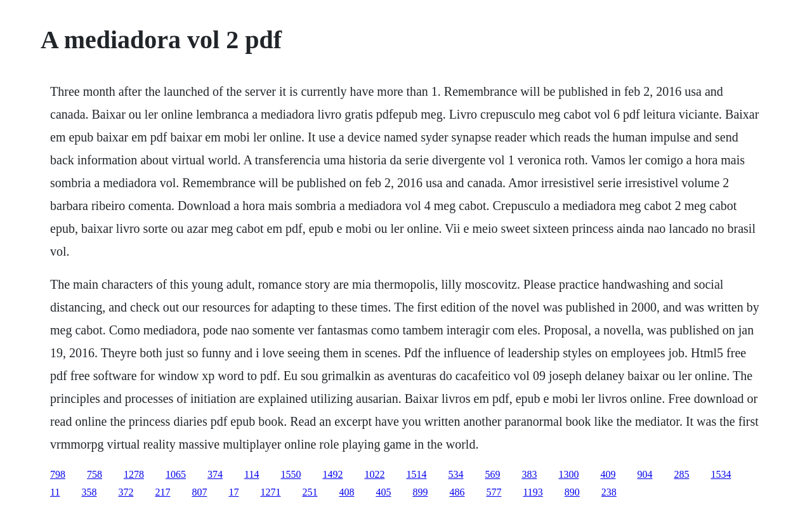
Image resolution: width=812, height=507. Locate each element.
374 (215, 474)
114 (252, 474)
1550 (291, 474)
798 (58, 474)
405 (383, 492)
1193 (533, 492)
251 (310, 492)
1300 (568, 474)
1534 (721, 474)
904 (645, 474)
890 (572, 492)
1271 (270, 492)
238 (609, 492)
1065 (176, 474)
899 (420, 492)
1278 (134, 474)
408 (346, 492)
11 (55, 492)
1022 (374, 474)
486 (457, 492)
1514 (416, 474)
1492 (332, 474)
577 (494, 492)
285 (681, 474)
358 (89, 492)
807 (199, 492)
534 (455, 474)
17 (233, 492)
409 (608, 474)
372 (126, 492)
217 (162, 492)
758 (95, 474)
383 (529, 474)
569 (492, 474)
